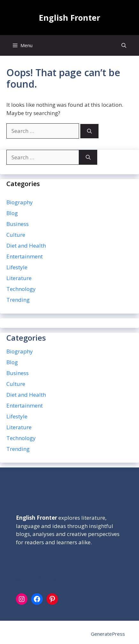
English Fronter (69, 18)
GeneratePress (108, 634)
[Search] (89, 131)
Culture (16, 235)
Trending (18, 300)
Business (18, 224)
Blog (12, 213)
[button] (124, 45)
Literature (19, 278)
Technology (21, 289)
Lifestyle (17, 267)
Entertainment (25, 256)
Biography (20, 202)
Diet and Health (26, 246)
